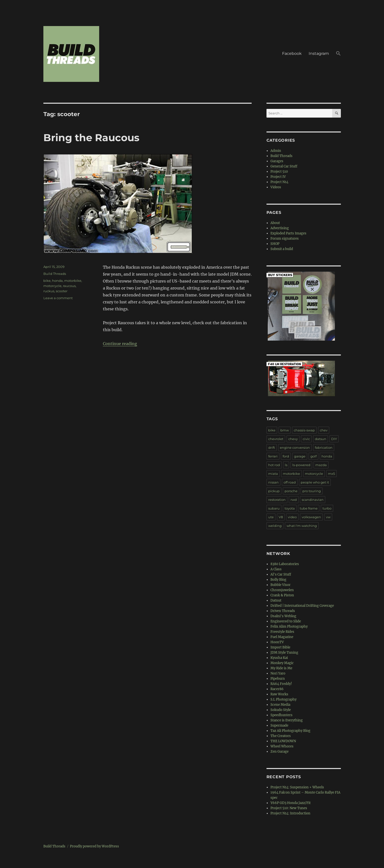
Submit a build (282, 249)
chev (324, 430)
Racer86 (277, 689)
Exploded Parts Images (288, 233)
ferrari (273, 456)
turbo (327, 508)
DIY (334, 439)
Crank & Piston (282, 595)
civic (306, 439)
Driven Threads (283, 611)
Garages (277, 161)
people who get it (315, 482)
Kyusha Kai (279, 658)
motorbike (73, 281)
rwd (294, 500)
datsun (321, 439)
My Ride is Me (281, 668)
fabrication (324, 448)
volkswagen (311, 517)
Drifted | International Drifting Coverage (302, 606)
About (275, 223)
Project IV (278, 177)
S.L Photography (283, 699)
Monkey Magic (282, 663)
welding (275, 526)
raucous (69, 286)
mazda (321, 465)
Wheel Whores (282, 746)
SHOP (275, 244)
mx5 (331, 474)
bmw (285, 430)
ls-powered (301, 465)
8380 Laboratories (285, 564)
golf (313, 456)
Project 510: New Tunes (289, 808)
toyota (290, 508)
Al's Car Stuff (281, 574)
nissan (273, 482)
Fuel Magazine (282, 637)
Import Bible (280, 647)
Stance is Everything (287, 720)
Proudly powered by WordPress (94, 846)
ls (286, 465)
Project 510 (279, 172)
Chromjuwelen (282, 590)
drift (272, 448)
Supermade (279, 725)
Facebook (292, 53)
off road (290, 482)
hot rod (274, 465)
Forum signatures (285, 239)
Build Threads (55, 274)
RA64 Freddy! (281, 684)
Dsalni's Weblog (283, 616)
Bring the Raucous (91, 138)
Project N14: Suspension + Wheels (297, 787)
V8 (281, 517)
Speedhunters (281, 715)
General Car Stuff (284, 166)
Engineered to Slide (286, 621)
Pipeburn (278, 679)
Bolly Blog (278, 580)
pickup (274, 491)
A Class (276, 569)
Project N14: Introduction (290, 813)
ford (286, 456)
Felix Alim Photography (289, 627)
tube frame (309, 508)
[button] (338, 54)
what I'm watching (302, 526)
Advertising (280, 228)
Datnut (276, 600)
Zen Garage (280, 752)
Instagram (319, 53)
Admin (276, 151)
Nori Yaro (278, 673)
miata (273, 474)
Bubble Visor (281, 585)
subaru (274, 508)
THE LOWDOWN (283, 741)
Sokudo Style (281, 710)
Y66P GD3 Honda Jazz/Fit (291, 803)
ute (271, 517)
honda (57, 281)
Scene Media (280, 705)
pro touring (312, 491)
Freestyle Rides (282, 632)
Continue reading (120, 344)
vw (328, 517)
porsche (291, 491)
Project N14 (279, 182)
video (292, 517)
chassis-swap (304, 430)
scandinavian (313, 500)
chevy (293, 439)
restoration (277, 500)
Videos (276, 187)
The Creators (281, 736)
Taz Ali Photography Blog (290, 731)
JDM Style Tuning (284, 653)
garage (300, 456)
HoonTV (277, 642)
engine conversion (295, 448)
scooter (62, 291)
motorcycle (52, 286)
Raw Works (279, 694)
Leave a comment (58, 298)
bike (47, 281)
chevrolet (276, 439)
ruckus (49, 291)
